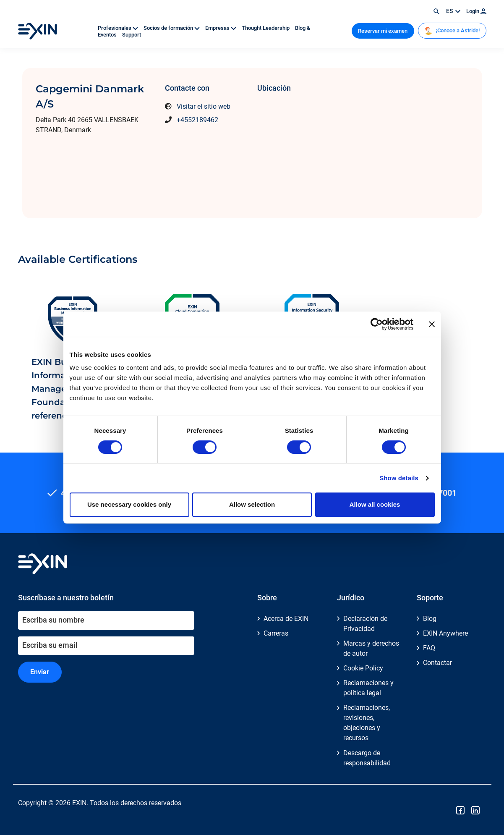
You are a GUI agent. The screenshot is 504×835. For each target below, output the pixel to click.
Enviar (40, 672)
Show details (399, 478)
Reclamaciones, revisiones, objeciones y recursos (367, 723)
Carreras (276, 633)
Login (476, 11)
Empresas (221, 28)
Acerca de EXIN (286, 619)
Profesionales (119, 28)
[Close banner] (432, 324)
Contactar (437, 663)
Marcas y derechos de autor (371, 648)
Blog (430, 619)
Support (132, 35)
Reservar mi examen (383, 31)
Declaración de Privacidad (365, 624)
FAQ (429, 648)
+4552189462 (197, 120)
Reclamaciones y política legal (368, 688)
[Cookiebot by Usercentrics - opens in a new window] (377, 324)
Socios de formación (172, 28)
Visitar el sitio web (204, 106)
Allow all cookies (375, 504)
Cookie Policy (363, 668)
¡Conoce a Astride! (452, 31)
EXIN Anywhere (445, 633)
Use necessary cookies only (129, 504)
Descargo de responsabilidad (367, 758)
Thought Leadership (266, 28)
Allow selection (252, 504)
